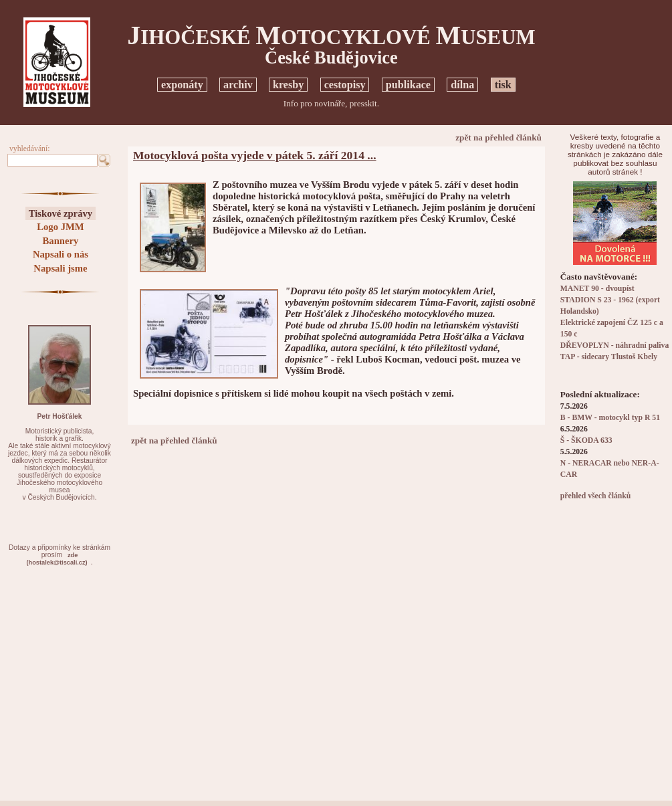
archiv (238, 85)
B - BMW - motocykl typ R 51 (610, 418)
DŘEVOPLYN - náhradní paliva (614, 345)
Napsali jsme (60, 268)
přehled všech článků (595, 496)
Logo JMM (60, 227)
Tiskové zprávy (61, 213)
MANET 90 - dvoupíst (597, 289)
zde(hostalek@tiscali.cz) (57, 559)
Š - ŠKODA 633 (586, 440)
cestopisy (345, 85)
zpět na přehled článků (498, 137)
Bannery (61, 241)
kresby (288, 85)
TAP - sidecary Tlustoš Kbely (609, 357)
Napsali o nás (61, 254)
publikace (408, 85)
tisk (503, 85)
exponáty (182, 85)
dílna (462, 85)
